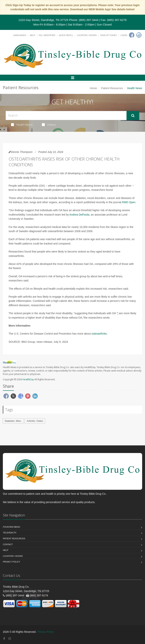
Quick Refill (66, 35)
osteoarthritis (99, 334)
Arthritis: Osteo (35, 421)
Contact (8, 544)
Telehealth (10, 533)
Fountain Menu (12, 527)
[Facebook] (132, 35)
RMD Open (129, 202)
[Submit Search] (133, 116)
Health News (22, 125)
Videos (49, 125)
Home (93, 88)
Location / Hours (87, 35)
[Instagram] (139, 35)
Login (124, 35)
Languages (20, 35)
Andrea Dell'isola (79, 215)
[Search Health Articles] (66, 115)
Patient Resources (112, 88)
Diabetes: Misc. (13, 421)
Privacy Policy (12, 562)
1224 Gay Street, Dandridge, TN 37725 (43, 20)
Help (32, 35)
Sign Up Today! (109, 35)
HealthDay (28, 379)
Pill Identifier (47, 35)
